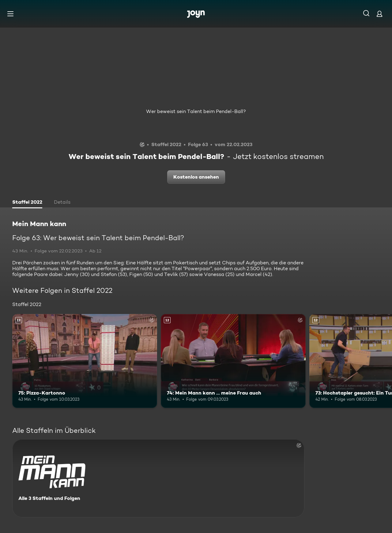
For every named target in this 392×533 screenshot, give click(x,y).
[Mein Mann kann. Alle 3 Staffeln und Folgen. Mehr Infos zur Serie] (158, 478)
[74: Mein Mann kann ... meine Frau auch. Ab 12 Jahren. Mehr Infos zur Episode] (233, 361)
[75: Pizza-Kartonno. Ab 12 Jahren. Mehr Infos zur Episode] (85, 361)
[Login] (379, 14)
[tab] (27, 203)
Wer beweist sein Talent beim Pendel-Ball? (196, 111)
